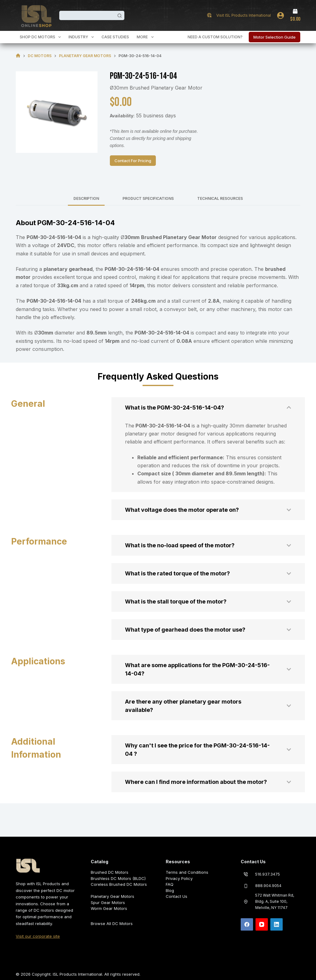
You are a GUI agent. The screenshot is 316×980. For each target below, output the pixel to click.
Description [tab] (86, 198)
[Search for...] (87, 15)
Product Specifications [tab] (148, 198)
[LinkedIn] (276, 924)
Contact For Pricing (133, 161)
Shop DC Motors (42, 37)
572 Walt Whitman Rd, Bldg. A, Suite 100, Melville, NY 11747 (275, 901)
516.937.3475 (268, 874)
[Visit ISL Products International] (209, 15)
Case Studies (115, 37)
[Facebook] (247, 924)
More (146, 37)
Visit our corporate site (38, 936)
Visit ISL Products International (244, 15)
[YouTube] (262, 924)
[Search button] (120, 15)
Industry (82, 37)
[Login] (281, 15)
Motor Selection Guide (274, 37)
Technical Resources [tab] (220, 198)
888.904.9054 (268, 886)
